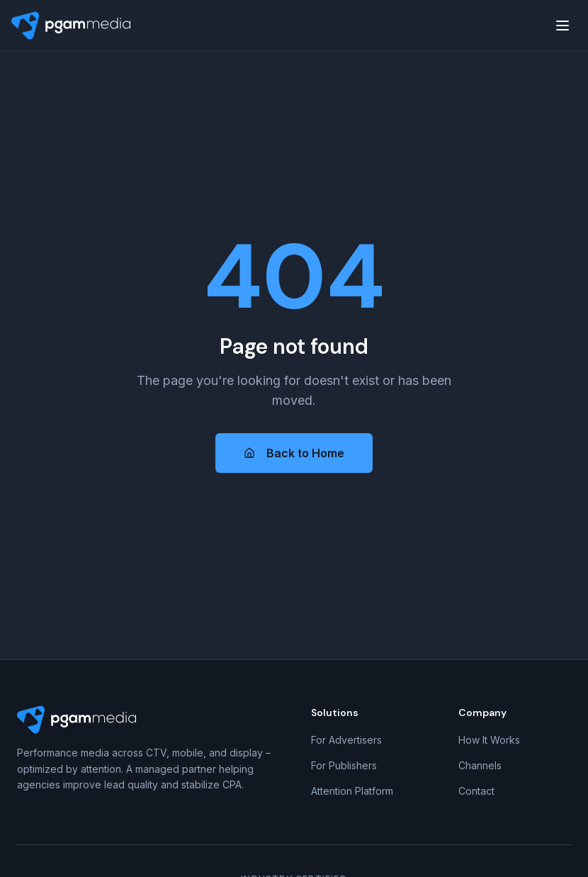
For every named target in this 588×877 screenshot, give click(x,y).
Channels (480, 765)
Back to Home (294, 453)
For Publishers (344, 765)
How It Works (489, 740)
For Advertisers (346, 740)
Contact (476, 791)
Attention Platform (352, 791)
